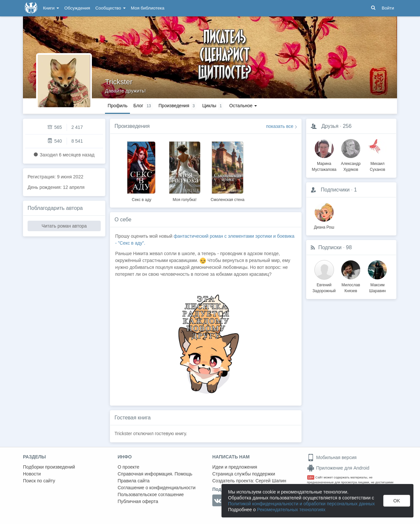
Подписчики (335, 190)
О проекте (129, 467)
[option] (142, 171)
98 (349, 247)
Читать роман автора (64, 226)
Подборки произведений (49, 467)
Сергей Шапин (271, 481)
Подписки (330, 247)
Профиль (117, 106)
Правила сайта (134, 481)
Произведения (132, 126)
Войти (388, 8)
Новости (32, 474)
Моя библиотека (148, 8)
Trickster (119, 82)
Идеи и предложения (235, 467)
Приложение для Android (338, 468)
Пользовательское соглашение (151, 494)
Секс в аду (142, 200)
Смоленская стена (228, 200)
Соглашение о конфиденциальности (157, 488)
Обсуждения (77, 8)
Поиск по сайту (39, 481)
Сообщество (111, 8)
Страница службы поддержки (244, 474)
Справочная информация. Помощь (155, 474)
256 (347, 126)
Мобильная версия (332, 457)
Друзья (330, 126)
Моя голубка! (185, 200)
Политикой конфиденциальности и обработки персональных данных (301, 504)
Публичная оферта (138, 501)
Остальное (243, 106)
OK (397, 501)
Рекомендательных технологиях (291, 510)
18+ (311, 477)
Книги (51, 8)
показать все (280, 126)
